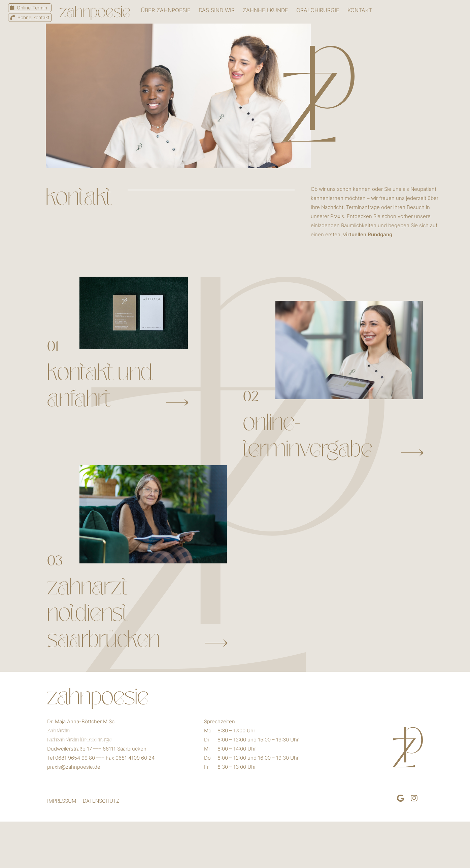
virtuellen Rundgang (368, 234)
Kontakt (360, 10)
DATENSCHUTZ (101, 801)
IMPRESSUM (62, 801)
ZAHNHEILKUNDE (265, 10)
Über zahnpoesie (166, 10)
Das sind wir (217, 10)
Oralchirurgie (318, 10)
